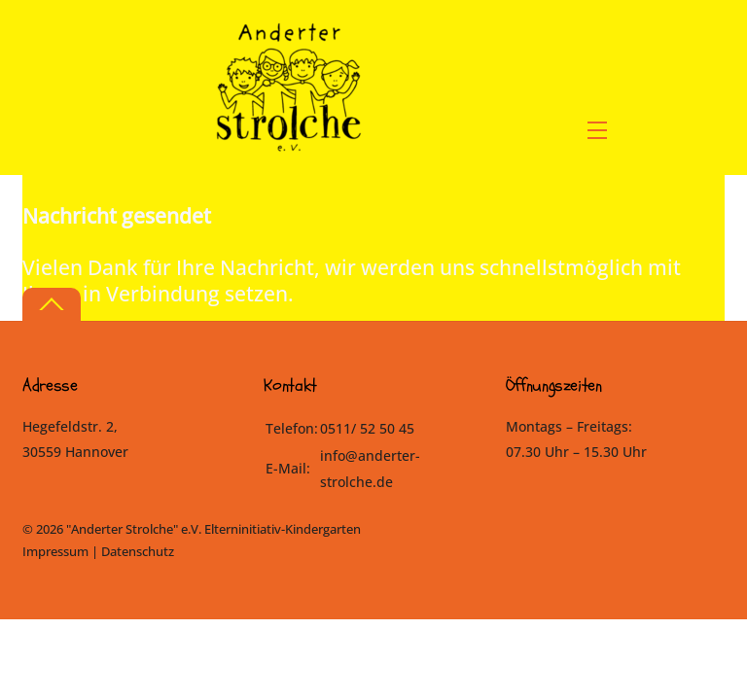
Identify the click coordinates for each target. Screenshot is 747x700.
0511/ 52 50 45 (367, 428)
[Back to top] (52, 305)
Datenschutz (138, 551)
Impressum (55, 551)
